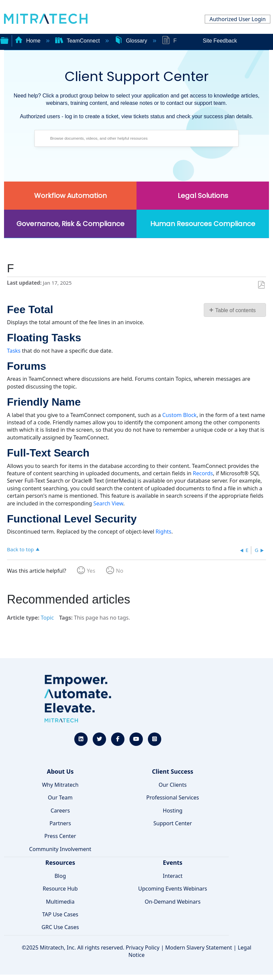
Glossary (131, 41)
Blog (60, 876)
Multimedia (60, 902)
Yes (91, 571)
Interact (173, 876)
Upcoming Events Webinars (173, 889)
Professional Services (173, 797)
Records (203, 473)
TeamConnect (78, 41)
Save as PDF (261, 285)
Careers (60, 811)
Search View (108, 503)
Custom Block (179, 415)
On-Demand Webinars (173, 902)
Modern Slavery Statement (199, 948)
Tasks (14, 351)
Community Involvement (60, 849)
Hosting (173, 811)
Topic (47, 618)
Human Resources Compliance (203, 224)
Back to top (20, 549)
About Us (60, 771)
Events (173, 862)
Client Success (172, 771)
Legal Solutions (203, 196)
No (120, 571)
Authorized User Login (238, 19)
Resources (60, 862)
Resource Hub (60, 889)
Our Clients (173, 785)
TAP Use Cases (60, 914)
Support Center (172, 823)
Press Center (60, 836)
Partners (60, 823)
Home (28, 41)
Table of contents (235, 310)
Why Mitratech (60, 785)
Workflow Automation (70, 196)
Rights (163, 532)
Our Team (60, 797)
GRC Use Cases (60, 927)
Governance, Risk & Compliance (70, 224)
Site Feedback (220, 41)
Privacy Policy (143, 948)
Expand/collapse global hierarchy (4, 40)
